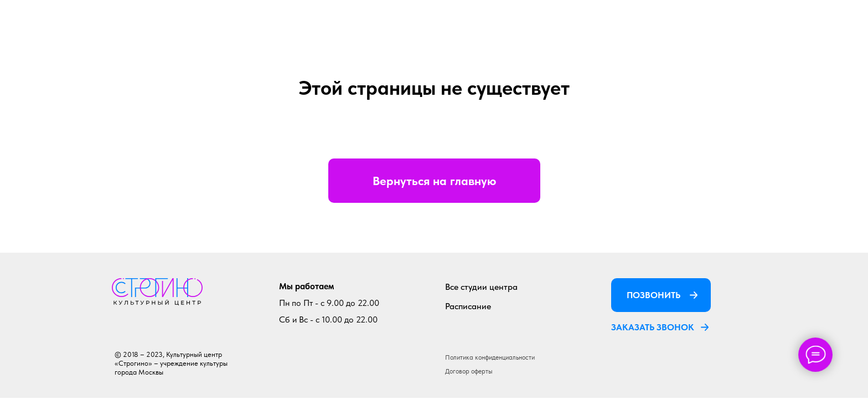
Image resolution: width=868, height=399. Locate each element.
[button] (705, 327)
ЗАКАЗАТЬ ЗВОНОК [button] (653, 327)
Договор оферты (469, 371)
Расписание (468, 306)
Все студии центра (481, 287)
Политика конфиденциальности (490, 357)
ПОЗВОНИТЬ (653, 295)
